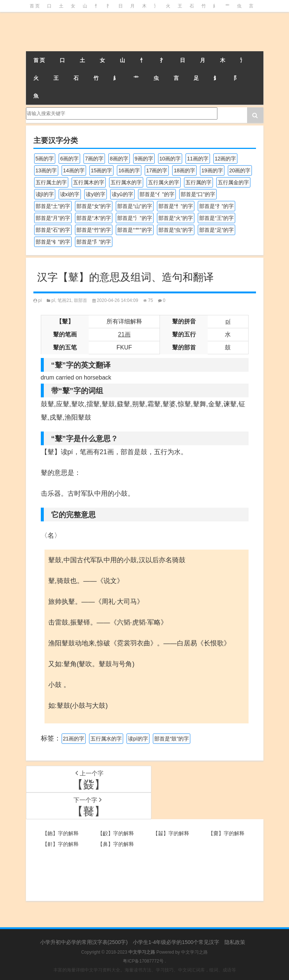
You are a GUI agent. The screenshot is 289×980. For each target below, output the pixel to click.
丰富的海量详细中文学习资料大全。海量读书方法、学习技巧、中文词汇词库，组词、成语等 (145, 970)
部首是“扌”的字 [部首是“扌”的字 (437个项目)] (216, 206)
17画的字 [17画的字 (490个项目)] (157, 170)
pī (53, 300)
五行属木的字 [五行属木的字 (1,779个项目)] (89, 182)
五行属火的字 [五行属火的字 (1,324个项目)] (164, 182)
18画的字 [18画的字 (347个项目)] (184, 170)
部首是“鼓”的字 (172, 739)
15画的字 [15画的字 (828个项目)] (102, 170)
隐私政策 (235, 942)
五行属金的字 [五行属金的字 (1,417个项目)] (233, 182)
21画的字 (74, 739)
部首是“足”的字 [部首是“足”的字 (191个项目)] (216, 230)
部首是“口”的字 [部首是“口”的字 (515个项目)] (198, 194)
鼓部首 (81, 300)
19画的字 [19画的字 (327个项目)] (212, 170)
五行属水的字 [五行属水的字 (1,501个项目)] (126, 182)
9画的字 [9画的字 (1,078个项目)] (144, 159)
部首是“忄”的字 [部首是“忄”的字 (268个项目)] (176, 206)
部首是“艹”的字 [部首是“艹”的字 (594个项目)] (134, 230)
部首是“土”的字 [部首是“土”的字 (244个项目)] (53, 206)
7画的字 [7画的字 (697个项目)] (94, 159)
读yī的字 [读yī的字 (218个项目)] (96, 194)
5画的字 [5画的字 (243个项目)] (45, 159)
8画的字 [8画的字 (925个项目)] (119, 159)
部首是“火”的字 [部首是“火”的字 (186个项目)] (176, 218)
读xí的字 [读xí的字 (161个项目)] (70, 194)
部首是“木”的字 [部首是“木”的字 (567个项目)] (94, 218)
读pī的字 (138, 739)
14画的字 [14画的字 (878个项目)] (74, 170)
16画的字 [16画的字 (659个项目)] (129, 170)
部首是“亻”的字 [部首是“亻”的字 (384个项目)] (157, 194)
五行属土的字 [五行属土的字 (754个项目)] (51, 182)
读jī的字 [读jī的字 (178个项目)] (45, 194)
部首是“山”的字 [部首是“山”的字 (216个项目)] (134, 206)
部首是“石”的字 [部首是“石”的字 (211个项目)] (53, 230)
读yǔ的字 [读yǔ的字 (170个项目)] (122, 194)
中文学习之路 (194, 952)
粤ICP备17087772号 (143, 961)
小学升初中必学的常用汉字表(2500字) (84, 942)
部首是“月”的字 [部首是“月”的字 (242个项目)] (53, 218)
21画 (124, 334)
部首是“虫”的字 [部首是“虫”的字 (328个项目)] (176, 230)
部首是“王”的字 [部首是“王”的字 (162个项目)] (216, 218)
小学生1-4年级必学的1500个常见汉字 (176, 942)
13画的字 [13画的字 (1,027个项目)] (46, 170)
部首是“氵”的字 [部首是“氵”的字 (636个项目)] (134, 218)
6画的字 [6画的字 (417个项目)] (69, 159)
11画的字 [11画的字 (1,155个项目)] (198, 159)
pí (40, 300)
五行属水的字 (106, 739)
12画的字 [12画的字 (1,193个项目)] (226, 159)
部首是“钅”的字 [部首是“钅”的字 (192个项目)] (53, 242)
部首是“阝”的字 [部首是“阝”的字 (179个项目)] (94, 242)
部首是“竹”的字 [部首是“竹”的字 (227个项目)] (94, 230)
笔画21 (64, 300)
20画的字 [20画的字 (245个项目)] (240, 170)
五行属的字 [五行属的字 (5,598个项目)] (198, 182)
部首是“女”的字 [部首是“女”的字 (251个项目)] (94, 206)
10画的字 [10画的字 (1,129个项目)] (170, 159)
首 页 (35, 6)
